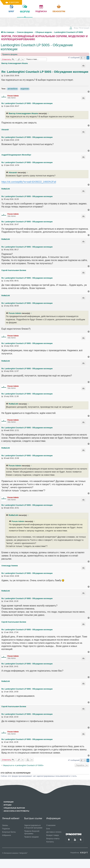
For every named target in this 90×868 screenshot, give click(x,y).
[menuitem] (79, 28)
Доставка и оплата (54, 832)
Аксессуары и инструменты (16, 811)
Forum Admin (13, 96)
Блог (48, 829)
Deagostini (59, 11)
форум (25, 14)
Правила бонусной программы (32, 832)
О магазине (51, 825)
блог (11, 11)
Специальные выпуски (14, 808)
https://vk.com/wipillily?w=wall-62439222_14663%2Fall (29, 182)
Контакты (50, 842)
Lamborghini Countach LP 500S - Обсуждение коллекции (37, 47)
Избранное (7, 835)
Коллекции (8, 802)
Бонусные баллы (9, 832)
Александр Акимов (10, 566)
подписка (41, 11)
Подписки (6, 829)
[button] (81, 58)
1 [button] (85, 58)
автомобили (12, 89)
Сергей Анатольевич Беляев (14, 270)
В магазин (14, 2)
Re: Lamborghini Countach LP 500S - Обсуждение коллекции (45, 72)
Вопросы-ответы (53, 839)
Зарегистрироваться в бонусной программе (33, 827)
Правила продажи (31, 837)
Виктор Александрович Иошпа (15, 63)
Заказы (5, 825)
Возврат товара (53, 835)
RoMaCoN (6, 189)
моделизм (25, 89)
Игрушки (7, 805)
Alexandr (5, 130)
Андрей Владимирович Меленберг (16, 155)
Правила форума (10, 54)
